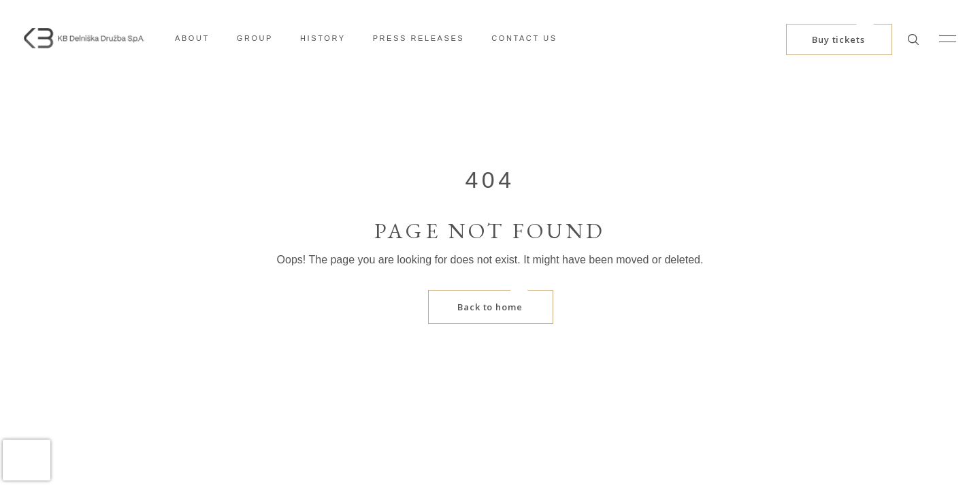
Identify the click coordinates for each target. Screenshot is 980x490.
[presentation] (27, 460)
